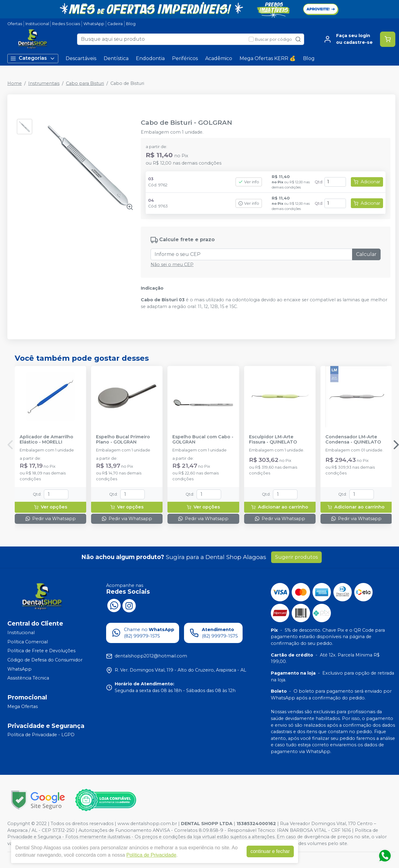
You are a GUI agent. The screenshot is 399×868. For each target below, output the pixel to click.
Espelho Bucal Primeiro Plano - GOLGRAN (123, 440)
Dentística (116, 58)
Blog (131, 24)
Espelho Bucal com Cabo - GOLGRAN (203, 440)
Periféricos (185, 58)
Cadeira (115, 24)
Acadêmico (219, 58)
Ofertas (15, 24)
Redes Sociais (66, 24)
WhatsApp (94, 24)
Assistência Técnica (28, 678)
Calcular (366, 254)
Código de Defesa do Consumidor (45, 660)
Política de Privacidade (151, 855)
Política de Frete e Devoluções (41, 651)
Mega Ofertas (23, 706)
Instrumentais (44, 83)
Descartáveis (81, 58)
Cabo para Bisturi (85, 83)
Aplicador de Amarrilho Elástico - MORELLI (46, 440)
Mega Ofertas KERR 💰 (268, 58)
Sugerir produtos (296, 557)
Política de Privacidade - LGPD (41, 735)
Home (15, 83)
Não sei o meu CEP (172, 265)
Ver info (249, 182)
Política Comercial (28, 642)
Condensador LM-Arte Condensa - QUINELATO (353, 440)
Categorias (33, 58)
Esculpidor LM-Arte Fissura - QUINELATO (273, 440)
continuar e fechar (270, 851)
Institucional (37, 24)
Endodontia (150, 58)
